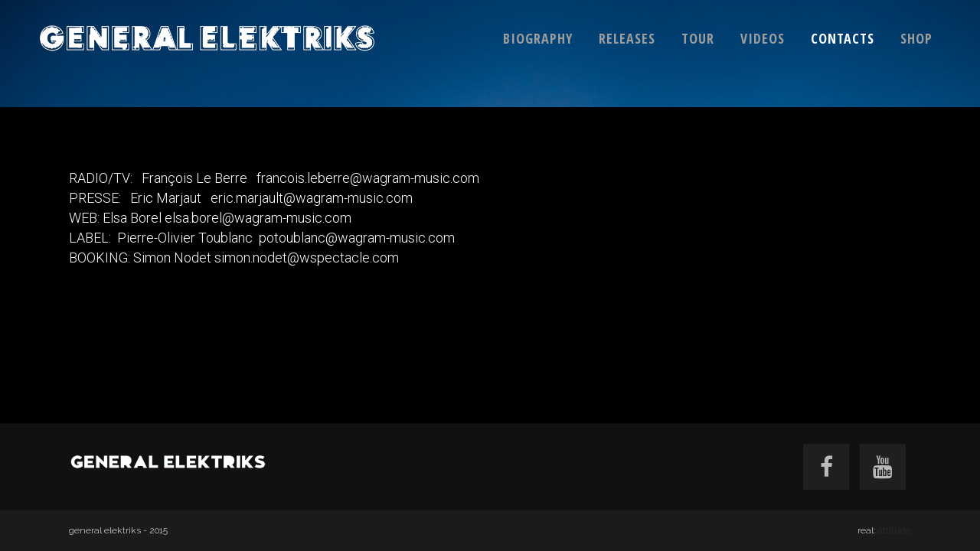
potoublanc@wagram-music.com (357, 238)
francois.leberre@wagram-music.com (368, 178)
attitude (894, 530)
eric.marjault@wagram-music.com (310, 198)
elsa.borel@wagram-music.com (258, 218)
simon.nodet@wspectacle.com (307, 258)
